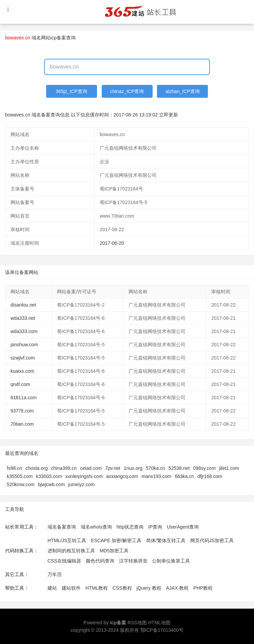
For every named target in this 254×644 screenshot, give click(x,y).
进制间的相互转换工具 (71, 551)
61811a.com (24, 398)
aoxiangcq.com (122, 476)
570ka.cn (155, 468)
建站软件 (71, 588)
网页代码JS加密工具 (212, 540)
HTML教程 (97, 588)
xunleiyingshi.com (84, 476)
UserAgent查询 (183, 527)
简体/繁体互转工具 (166, 540)
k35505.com (20, 476)
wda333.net (23, 318)
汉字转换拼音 (133, 561)
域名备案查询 (62, 527)
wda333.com (24, 331)
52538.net (179, 468)
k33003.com (49, 476)
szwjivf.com (23, 358)
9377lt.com (22, 411)
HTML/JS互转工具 (67, 540)
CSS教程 (122, 588)
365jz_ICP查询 (71, 91)
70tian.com (22, 424)
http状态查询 (130, 527)
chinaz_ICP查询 (127, 91)
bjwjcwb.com (51, 484)
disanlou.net (23, 305)
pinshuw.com (24, 345)
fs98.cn (14, 468)
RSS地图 (137, 623)
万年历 (55, 574)
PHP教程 (203, 588)
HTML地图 (159, 623)
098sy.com (204, 468)
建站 (52, 588)
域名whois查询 (96, 527)
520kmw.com (21, 484)
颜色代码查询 (100, 561)
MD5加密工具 (114, 551)
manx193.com (156, 476)
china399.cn (64, 468)
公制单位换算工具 (171, 561)
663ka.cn (184, 476)
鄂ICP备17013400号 (162, 630)
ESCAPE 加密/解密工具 (116, 540)
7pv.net (113, 468)
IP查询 (155, 527)
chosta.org (36, 468)
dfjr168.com (210, 476)
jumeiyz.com (81, 484)
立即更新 (169, 115)
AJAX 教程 (178, 588)
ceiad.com (91, 468)
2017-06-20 (112, 243)
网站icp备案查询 (58, 38)
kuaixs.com (22, 371)
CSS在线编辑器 (64, 561)
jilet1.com (229, 468)
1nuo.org (133, 468)
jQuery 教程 (149, 588)
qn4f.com (20, 384)
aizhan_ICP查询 (182, 91)
